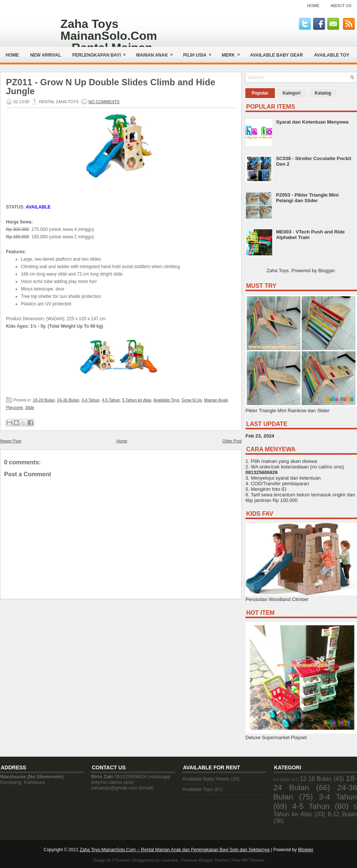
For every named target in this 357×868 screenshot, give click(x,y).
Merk (233, 52)
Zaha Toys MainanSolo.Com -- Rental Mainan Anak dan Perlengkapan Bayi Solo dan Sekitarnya (175, 850)
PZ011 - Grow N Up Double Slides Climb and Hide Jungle (111, 87)
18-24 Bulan (44, 400)
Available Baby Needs (206, 779)
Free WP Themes (248, 860)
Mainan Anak (157, 52)
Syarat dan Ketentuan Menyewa (312, 122)
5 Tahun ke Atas (137, 400)
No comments (104, 102)
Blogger (327, 271)
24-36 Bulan (68, 400)
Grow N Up (192, 400)
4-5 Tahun (111, 400)
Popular (260, 93)
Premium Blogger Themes (205, 860)
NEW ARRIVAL (46, 55)
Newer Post (11, 441)
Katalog (323, 93)
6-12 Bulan (342, 814)
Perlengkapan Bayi (101, 52)
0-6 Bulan (282, 780)
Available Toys (166, 400)
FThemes (121, 860)
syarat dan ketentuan (298, 478)
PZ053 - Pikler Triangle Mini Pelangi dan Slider (307, 198)
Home (313, 6)
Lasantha (169, 860)
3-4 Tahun (91, 400)
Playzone (14, 407)
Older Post (232, 441)
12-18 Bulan (316, 779)
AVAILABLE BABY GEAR (277, 55)
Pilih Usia (200, 52)
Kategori (292, 93)
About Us (341, 6)
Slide (29, 407)
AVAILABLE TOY (332, 55)
